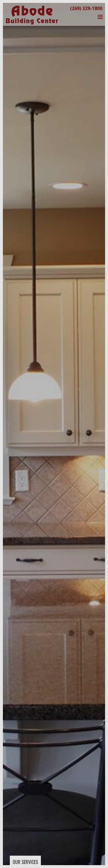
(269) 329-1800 (86, 8)
